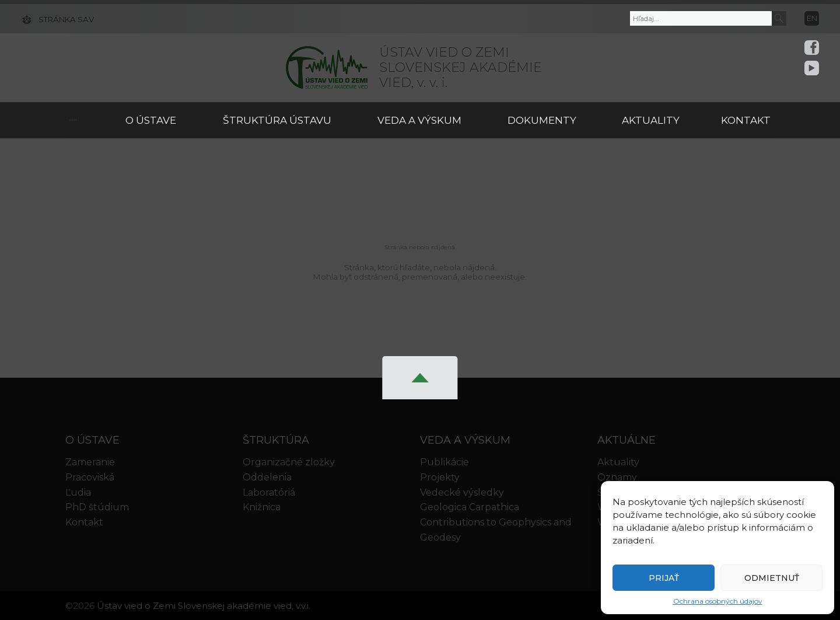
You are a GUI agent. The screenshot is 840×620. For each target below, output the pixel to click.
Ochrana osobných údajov (718, 601)
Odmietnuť (772, 578)
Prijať (664, 578)
